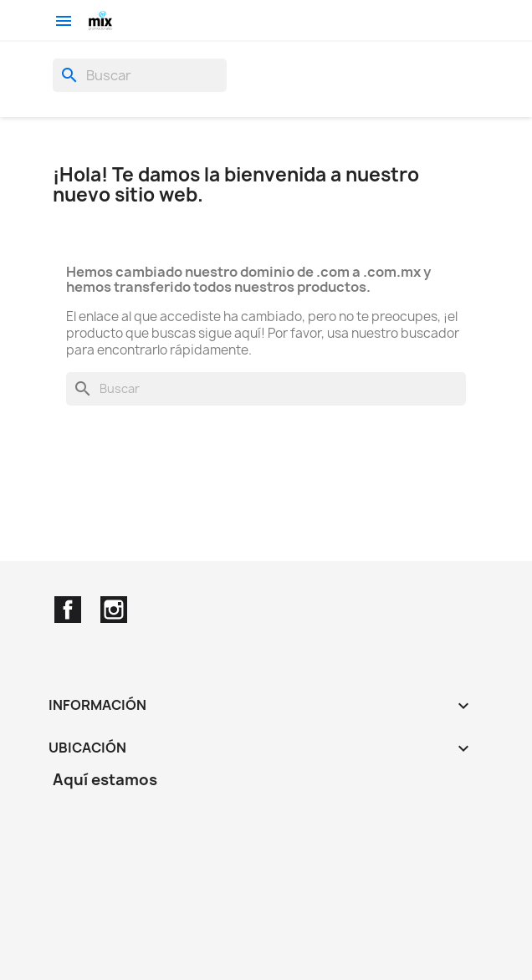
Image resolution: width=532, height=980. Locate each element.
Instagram (114, 610)
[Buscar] (140, 75)
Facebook (68, 610)
